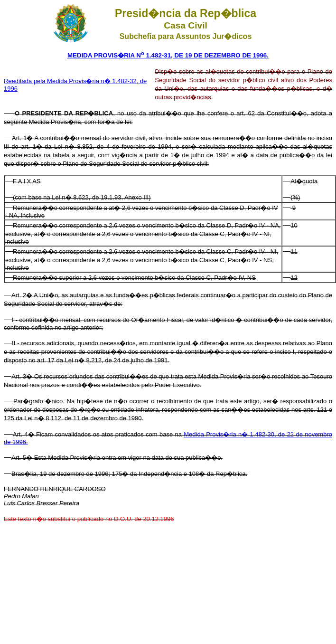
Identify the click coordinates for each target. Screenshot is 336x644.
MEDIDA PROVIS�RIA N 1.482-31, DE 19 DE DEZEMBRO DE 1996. (168, 55)
